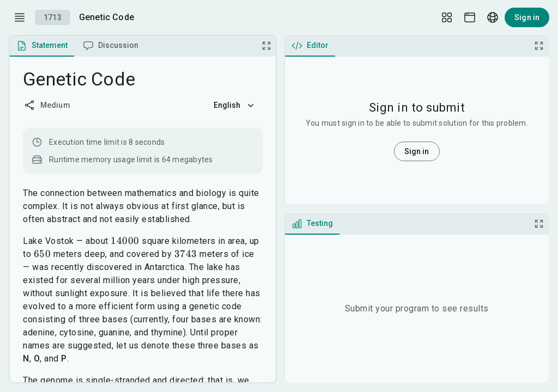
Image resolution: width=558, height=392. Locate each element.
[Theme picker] (470, 17)
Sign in (527, 17)
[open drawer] (20, 17)
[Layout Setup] (447, 17)
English (235, 105)
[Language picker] (493, 17)
